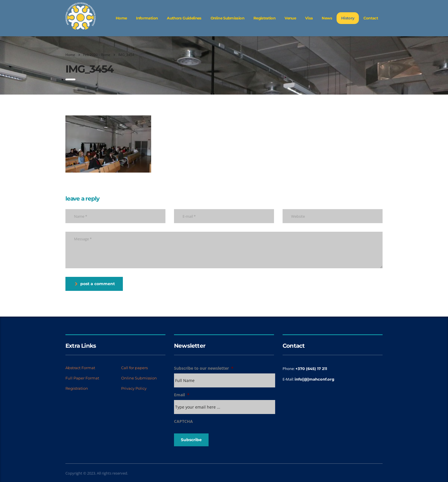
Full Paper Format (82, 378)
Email (182, 395)
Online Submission (227, 18)
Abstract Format (80, 368)
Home (121, 18)
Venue (290, 18)
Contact (371, 18)
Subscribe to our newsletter (204, 368)
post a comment (95, 284)
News (327, 18)
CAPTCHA (183, 421)
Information (147, 18)
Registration (264, 18)
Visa (309, 18)
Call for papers (134, 368)
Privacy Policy (134, 388)
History (348, 18)
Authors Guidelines (184, 18)
